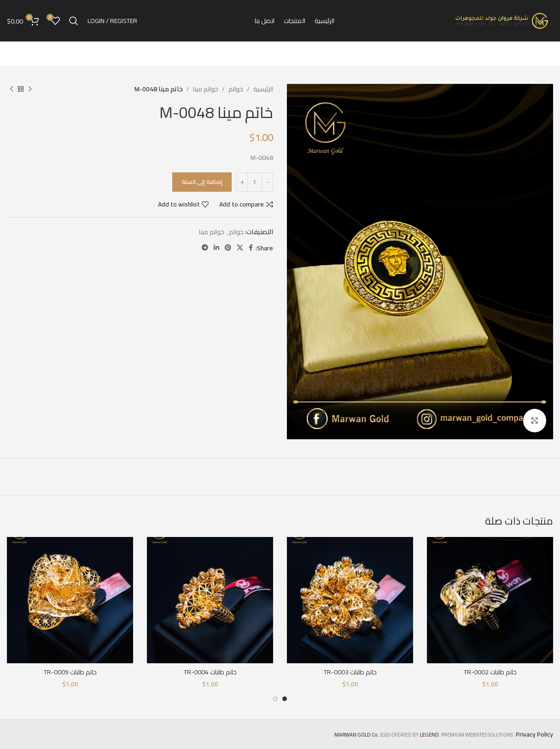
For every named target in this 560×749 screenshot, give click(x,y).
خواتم (236, 89)
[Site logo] (502, 20)
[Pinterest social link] (228, 248)
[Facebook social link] (251, 248)
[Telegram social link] (205, 248)
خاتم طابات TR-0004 (210, 672)
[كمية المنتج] (255, 182)
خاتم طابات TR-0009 (70, 672)
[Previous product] (30, 89)
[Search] (74, 21)
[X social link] (240, 248)
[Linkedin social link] (216, 248)
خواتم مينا (206, 89)
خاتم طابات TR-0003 (350, 672)
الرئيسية (263, 89)
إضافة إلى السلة (202, 182)
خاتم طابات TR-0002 (490, 672)
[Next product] (12, 89)
